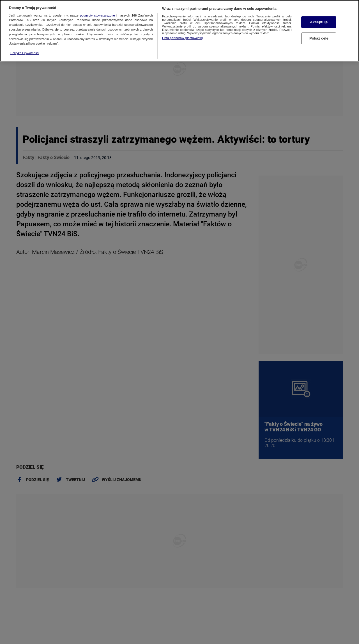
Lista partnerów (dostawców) (182, 32)
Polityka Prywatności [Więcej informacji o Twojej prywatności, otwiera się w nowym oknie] (25, 47)
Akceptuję (319, 17)
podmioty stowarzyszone (97, 10)
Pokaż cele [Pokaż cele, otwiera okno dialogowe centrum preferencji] (319, 33)
